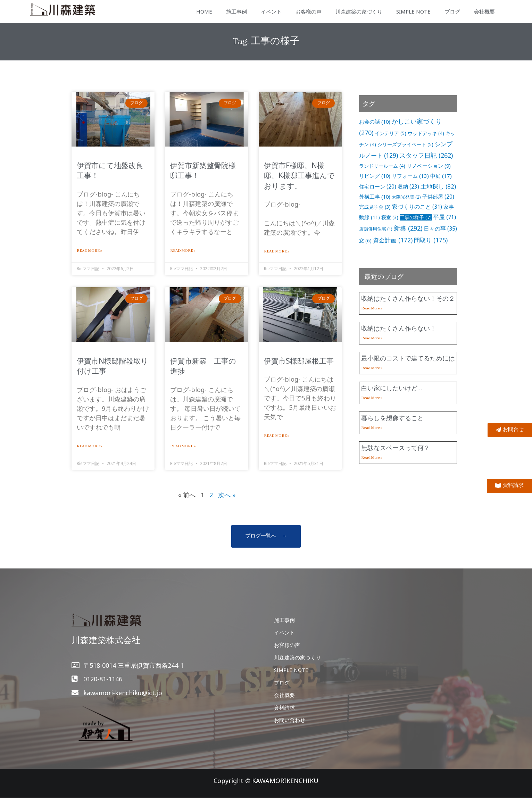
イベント (271, 11)
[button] (266, 536)
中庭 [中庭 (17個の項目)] (441, 176)
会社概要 (484, 11)
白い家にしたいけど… (392, 388)
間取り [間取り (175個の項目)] (431, 240)
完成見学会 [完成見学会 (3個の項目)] (375, 207)
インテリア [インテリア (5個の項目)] (390, 133)
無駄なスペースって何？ (396, 448)
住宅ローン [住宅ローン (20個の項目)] (378, 186)
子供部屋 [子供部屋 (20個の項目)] (438, 197)
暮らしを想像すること (392, 418)
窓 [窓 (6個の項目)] (365, 240)
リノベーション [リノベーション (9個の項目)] (429, 166)
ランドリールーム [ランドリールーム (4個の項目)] (382, 166)
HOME (204, 11)
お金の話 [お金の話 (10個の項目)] (375, 122)
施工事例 (236, 11)
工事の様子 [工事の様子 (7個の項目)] (416, 217)
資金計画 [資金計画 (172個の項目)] (393, 240)
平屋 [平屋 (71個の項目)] (444, 217)
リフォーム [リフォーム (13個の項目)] (410, 176)
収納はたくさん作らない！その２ (408, 298)
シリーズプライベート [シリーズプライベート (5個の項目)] (405, 144)
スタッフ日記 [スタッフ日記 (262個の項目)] (426, 155)
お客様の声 (309, 11)
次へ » (227, 495)
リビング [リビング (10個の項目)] (375, 176)
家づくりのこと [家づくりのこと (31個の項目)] (417, 207)
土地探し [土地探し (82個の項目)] (438, 186)
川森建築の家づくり (359, 11)
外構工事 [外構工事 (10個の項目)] (375, 197)
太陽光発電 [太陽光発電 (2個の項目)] (406, 197)
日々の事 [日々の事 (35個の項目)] (440, 228)
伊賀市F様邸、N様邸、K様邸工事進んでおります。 (299, 176)
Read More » (89, 251)
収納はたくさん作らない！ (399, 328)
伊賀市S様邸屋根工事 (299, 361)
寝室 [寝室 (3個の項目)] (390, 217)
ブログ (452, 11)
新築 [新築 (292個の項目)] (408, 228)
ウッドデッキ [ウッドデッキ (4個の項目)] (426, 133)
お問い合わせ (290, 720)
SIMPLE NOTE (413, 11)
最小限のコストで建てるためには (408, 358)
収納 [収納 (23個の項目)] (408, 186)
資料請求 (284, 707)
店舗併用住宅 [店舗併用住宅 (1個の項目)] (376, 229)
